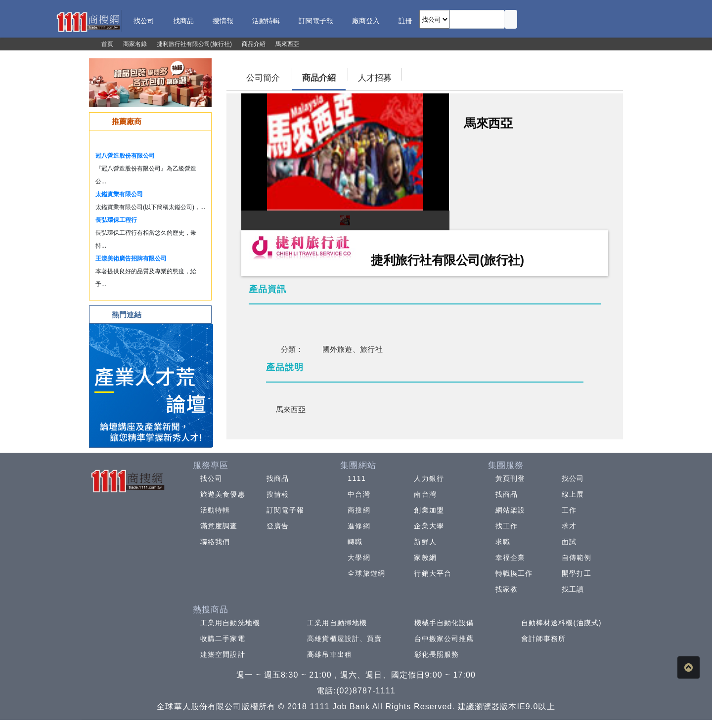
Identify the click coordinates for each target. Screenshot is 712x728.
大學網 (359, 557)
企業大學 (429, 526)
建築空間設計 (223, 654)
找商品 (278, 478)
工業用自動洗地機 (230, 623)
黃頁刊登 (510, 478)
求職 (503, 542)
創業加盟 (429, 510)
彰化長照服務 (437, 654)
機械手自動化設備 (444, 623)
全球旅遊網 (366, 573)
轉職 (355, 542)
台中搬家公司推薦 (444, 639)
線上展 (573, 494)
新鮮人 (425, 542)
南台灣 (425, 494)
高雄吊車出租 (330, 654)
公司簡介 (263, 78)
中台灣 (359, 494)
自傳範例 (577, 557)
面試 (569, 542)
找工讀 (573, 589)
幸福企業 (510, 557)
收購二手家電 (223, 639)
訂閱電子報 (285, 510)
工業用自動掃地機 (337, 623)
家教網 (425, 557)
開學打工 (577, 573)
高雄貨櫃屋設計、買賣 (344, 639)
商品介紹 (319, 78)
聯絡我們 (215, 542)
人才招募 (375, 78)
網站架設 (510, 510)
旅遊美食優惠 (223, 494)
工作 (569, 510)
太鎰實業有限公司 (119, 194)
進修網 (359, 526)
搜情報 (278, 494)
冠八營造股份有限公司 (125, 156)
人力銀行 (429, 478)
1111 (357, 478)
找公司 (211, 478)
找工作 (507, 526)
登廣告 (278, 526)
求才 (569, 526)
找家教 (507, 589)
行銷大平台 (433, 573)
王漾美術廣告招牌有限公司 (131, 258)
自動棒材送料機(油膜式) (561, 623)
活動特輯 (215, 510)
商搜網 (359, 510)
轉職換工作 (514, 573)
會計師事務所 (544, 639)
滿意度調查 (219, 526)
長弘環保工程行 (116, 220)
